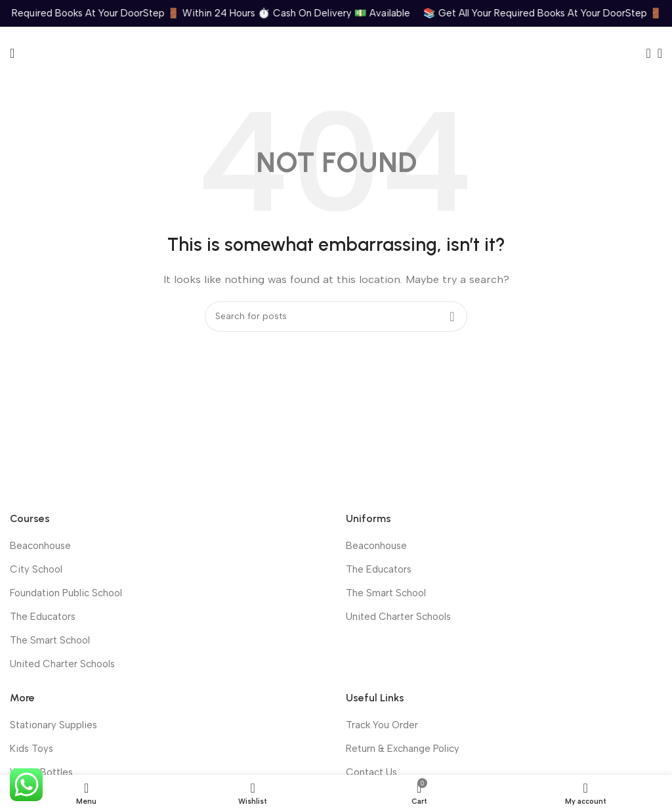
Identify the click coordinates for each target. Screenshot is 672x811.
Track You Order (382, 725)
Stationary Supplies (53, 725)
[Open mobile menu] (12, 53)
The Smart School (50, 640)
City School (36, 569)
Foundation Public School (66, 593)
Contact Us (371, 772)
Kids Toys (31, 749)
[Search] (644, 53)
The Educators (43, 617)
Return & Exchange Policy (403, 749)
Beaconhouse (40, 546)
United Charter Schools (62, 664)
